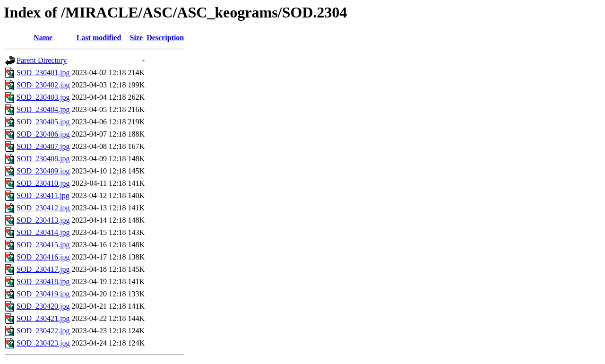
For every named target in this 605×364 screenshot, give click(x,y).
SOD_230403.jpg (43, 97)
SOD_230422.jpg (43, 331)
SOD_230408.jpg (43, 159)
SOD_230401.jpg (43, 73)
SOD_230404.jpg (43, 109)
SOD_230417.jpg (43, 269)
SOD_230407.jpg (43, 146)
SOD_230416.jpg (43, 257)
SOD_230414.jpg (43, 232)
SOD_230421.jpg (43, 318)
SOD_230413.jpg (43, 220)
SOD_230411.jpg (43, 195)
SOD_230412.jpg (43, 208)
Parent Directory (42, 60)
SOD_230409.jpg (43, 171)
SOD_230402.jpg (43, 85)
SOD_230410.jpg (43, 183)
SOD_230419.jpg (43, 294)
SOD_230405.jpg (43, 122)
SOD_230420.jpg (43, 306)
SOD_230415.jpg (43, 245)
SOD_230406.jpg (43, 134)
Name (43, 38)
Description (165, 38)
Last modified (99, 38)
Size (137, 38)
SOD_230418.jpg (43, 282)
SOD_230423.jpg (43, 343)
